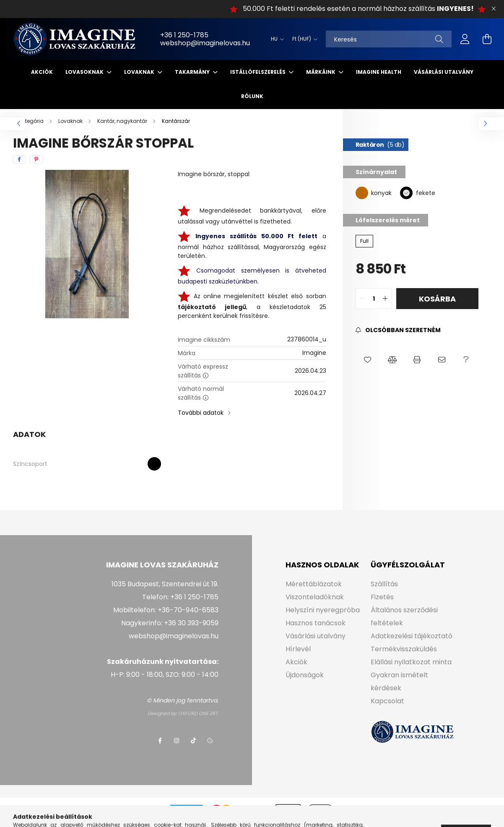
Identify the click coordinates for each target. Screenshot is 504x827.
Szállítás (384, 584)
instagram (177, 741)
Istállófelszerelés (258, 72)
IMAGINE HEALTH (379, 72)
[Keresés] (389, 39)
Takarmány (193, 72)
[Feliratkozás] (398, 330)
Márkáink (321, 72)
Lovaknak (140, 72)
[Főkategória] (29, 121)
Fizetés (382, 597)
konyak (381, 193)
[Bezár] (494, 9)
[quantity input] (374, 299)
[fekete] (406, 192)
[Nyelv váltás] (275, 39)
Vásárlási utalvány (444, 72)
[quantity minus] (362, 299)
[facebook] (19, 159)
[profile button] (465, 39)
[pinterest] (36, 159)
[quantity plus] (385, 299)
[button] (368, 360)
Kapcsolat (387, 701)
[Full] (364, 241)
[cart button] (487, 39)
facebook (160, 741)
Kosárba (437, 299)
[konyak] (362, 192)
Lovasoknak (85, 72)
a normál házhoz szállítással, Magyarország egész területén (252, 246)
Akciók (42, 72)
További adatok (201, 413)
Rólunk (252, 96)
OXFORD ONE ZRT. (198, 713)
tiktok (193, 741)
